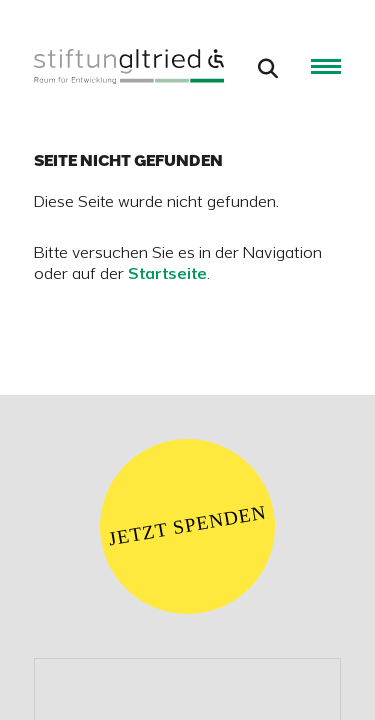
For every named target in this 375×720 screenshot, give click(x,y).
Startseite (167, 275)
